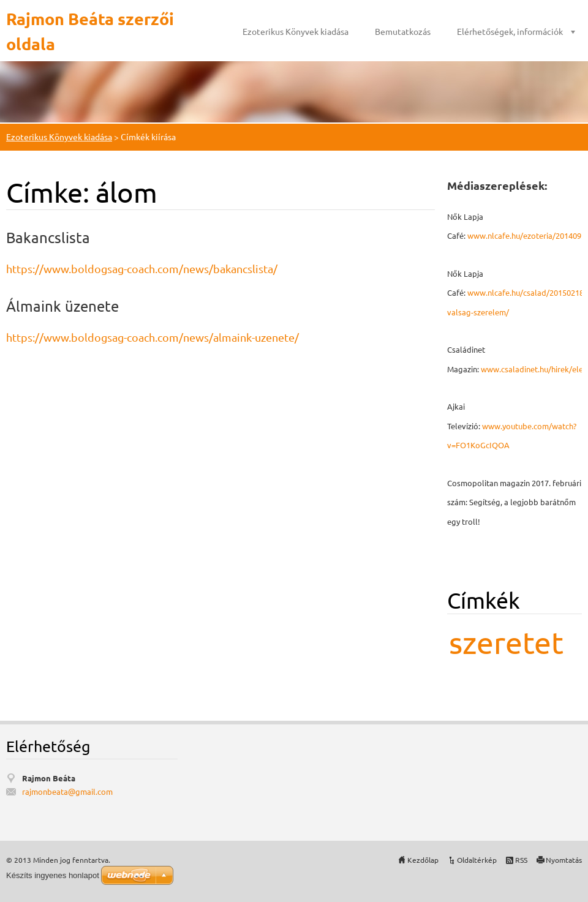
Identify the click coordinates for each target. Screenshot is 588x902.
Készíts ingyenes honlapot (53, 875)
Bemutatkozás (403, 31)
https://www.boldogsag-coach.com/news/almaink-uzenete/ (153, 337)
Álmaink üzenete (62, 306)
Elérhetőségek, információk (510, 31)
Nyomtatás (564, 860)
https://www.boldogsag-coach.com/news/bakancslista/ (142, 269)
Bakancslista (48, 237)
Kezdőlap (423, 860)
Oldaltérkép (477, 860)
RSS (521, 860)
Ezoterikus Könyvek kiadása (296, 31)
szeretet (506, 642)
